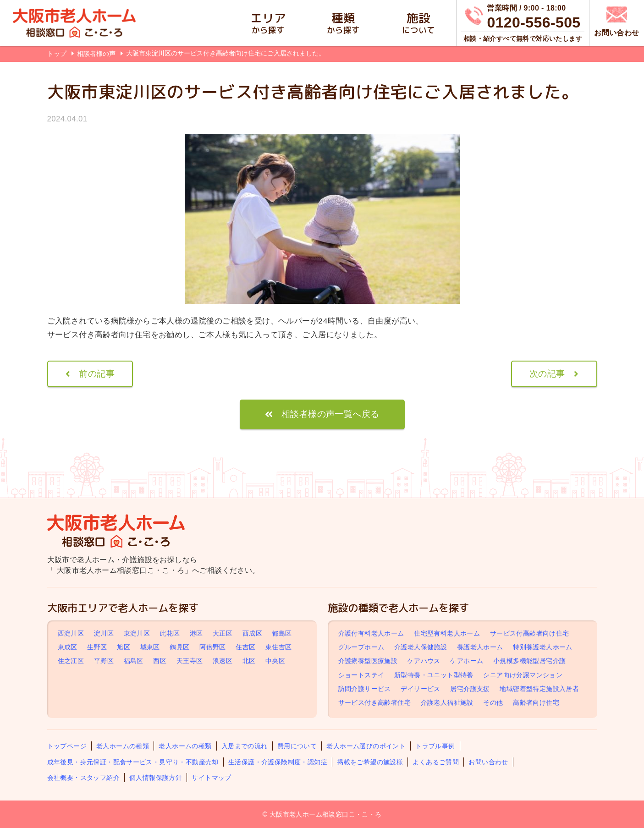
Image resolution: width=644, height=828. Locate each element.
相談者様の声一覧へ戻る (330, 414)
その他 (493, 702)
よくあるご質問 (436, 762)
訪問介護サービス (365, 689)
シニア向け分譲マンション (523, 675)
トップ (57, 54)
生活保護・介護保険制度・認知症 (278, 762)
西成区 (252, 633)
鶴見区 (179, 647)
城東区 (150, 647)
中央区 (275, 661)
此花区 (170, 633)
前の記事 (97, 374)
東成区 (68, 647)
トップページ (67, 746)
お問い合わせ (488, 762)
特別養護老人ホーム (543, 647)
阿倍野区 (213, 647)
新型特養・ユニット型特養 (434, 675)
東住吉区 (279, 647)
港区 (196, 633)
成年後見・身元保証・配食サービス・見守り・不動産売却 (133, 762)
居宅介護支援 (470, 689)
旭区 (124, 647)
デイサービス (420, 689)
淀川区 (104, 633)
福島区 (134, 661)
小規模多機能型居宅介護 (529, 661)
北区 (249, 661)
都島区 (282, 633)
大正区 (223, 633)
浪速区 (223, 661)
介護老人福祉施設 (447, 702)
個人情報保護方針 (156, 778)
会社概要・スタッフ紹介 (83, 778)
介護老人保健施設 (421, 647)
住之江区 (71, 661)
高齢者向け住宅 (536, 702)
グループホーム (361, 647)
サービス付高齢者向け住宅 (530, 633)
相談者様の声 (97, 54)
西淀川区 (71, 633)
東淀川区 (137, 633)
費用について (297, 746)
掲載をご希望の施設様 (370, 762)
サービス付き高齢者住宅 (374, 702)
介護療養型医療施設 (368, 661)
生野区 (97, 647)
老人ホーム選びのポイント (366, 746)
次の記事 (547, 374)
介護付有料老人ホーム (371, 633)
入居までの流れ (245, 746)
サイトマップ (211, 778)
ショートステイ (361, 675)
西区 (160, 661)
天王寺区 (190, 661)
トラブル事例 (435, 746)
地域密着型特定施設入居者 (539, 689)
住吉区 (245, 647)
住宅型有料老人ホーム (447, 633)
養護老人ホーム (480, 647)
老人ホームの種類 (123, 746)
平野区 (104, 661)
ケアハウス (424, 661)
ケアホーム (467, 661)
